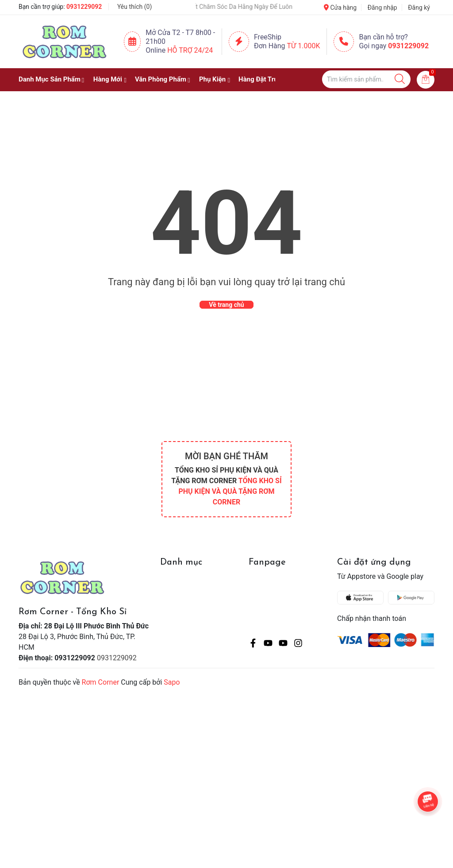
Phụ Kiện (212, 79)
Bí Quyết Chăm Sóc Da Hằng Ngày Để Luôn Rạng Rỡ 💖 (249, 7)
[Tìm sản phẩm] (366, 79)
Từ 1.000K (304, 46)
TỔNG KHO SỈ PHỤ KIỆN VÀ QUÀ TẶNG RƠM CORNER (230, 491)
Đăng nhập (382, 8)
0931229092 (84, 7)
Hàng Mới (108, 79)
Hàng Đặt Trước (262, 79)
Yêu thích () (134, 7)
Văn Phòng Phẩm (161, 79)
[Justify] (400, 79)
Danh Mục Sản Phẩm (50, 79)
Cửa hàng (340, 8)
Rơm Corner (101, 682)
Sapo (172, 682)
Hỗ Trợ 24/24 (190, 50)
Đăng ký (419, 8)
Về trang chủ (226, 305)
